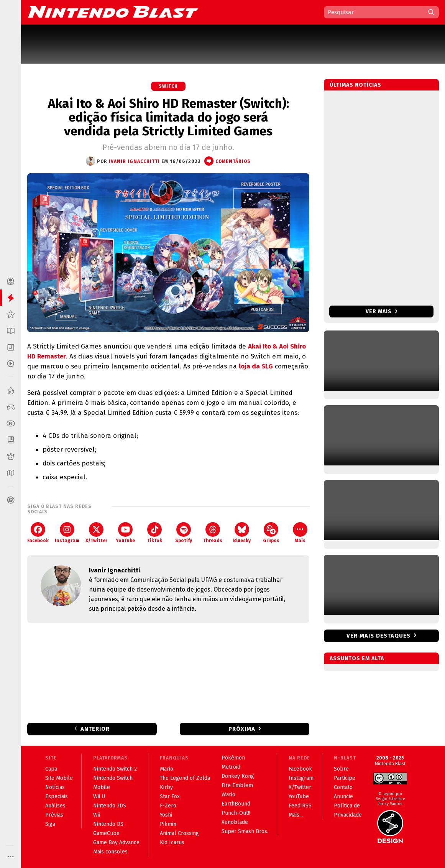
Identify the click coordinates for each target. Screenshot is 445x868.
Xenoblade (235, 822)
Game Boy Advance (116, 843)
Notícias (55, 787)
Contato (343, 787)
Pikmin (168, 824)
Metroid (231, 767)
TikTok (155, 533)
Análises (55, 806)
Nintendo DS (108, 824)
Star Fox (170, 796)
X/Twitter (96, 533)
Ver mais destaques (378, 636)
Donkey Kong (238, 776)
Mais (300, 533)
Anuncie (343, 796)
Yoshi (166, 815)
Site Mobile (59, 778)
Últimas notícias (356, 85)
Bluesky (242, 533)
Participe (345, 778)
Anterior (95, 729)
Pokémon (233, 758)
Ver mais (382, 312)
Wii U (99, 796)
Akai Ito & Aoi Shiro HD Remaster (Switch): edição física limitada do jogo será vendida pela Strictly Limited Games (168, 117)
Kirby (166, 787)
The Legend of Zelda (185, 778)
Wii (97, 815)
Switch (168, 86)
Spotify (184, 533)
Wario (228, 795)
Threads (213, 533)
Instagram (67, 533)
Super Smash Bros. (245, 831)
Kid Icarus (172, 843)
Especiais (57, 796)
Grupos (271, 533)
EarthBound (236, 804)
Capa (51, 769)
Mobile (102, 787)
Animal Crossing (179, 833)
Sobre (341, 769)
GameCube (106, 833)
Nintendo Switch (113, 778)
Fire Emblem (237, 785)
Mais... (296, 815)
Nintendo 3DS (110, 806)
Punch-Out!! (236, 813)
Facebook (38, 533)
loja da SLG (256, 366)
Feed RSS (300, 806)
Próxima (242, 729)
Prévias (54, 815)
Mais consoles (110, 852)
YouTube (125, 533)
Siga (50, 824)
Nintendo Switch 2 (115, 769)
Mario (167, 769)
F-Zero (168, 806)
